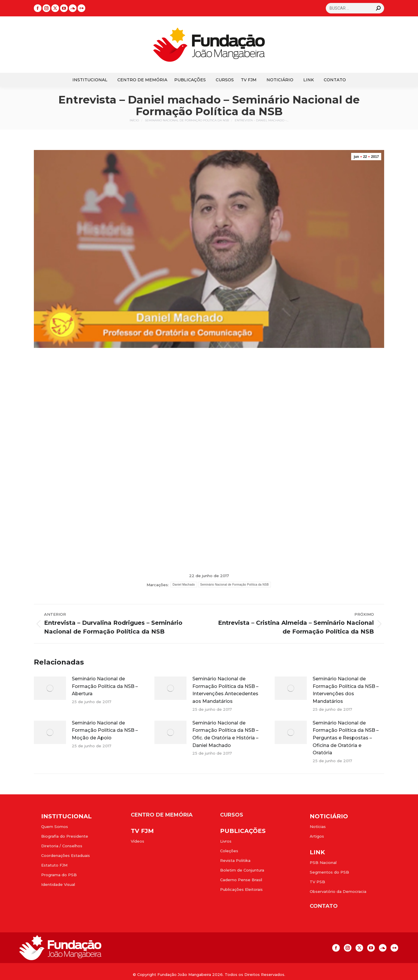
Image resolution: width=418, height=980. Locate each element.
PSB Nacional (323, 862)
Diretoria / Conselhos (62, 846)
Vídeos (137, 841)
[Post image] (50, 688)
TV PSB (317, 882)
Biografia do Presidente (65, 836)
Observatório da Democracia (338, 891)
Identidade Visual (58, 884)
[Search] (355, 8)
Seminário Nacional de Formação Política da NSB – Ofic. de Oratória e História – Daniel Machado (225, 734)
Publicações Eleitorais (241, 889)
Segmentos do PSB (329, 872)
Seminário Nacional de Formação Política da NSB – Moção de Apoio (105, 730)
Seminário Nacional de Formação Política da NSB (235, 585)
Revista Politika (235, 860)
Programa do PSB (59, 875)
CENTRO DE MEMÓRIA (162, 815)
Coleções (229, 851)
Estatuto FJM (54, 865)
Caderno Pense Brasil (241, 880)
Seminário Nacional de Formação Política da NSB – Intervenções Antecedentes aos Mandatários (225, 690)
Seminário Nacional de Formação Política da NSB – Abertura (105, 686)
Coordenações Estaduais (66, 855)
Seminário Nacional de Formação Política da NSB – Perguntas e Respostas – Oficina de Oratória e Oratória (346, 738)
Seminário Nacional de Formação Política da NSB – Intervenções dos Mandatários (346, 690)
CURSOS (232, 815)
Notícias (318, 827)
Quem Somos (55, 827)
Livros (226, 841)
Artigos (317, 836)
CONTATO (324, 906)
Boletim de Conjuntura (242, 870)
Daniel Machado (184, 585)
